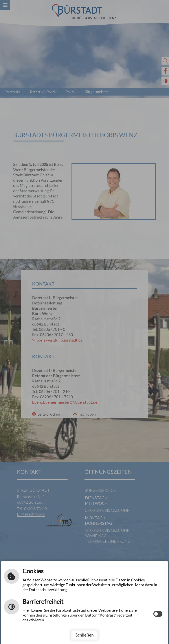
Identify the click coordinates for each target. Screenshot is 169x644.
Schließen (85, 635)
